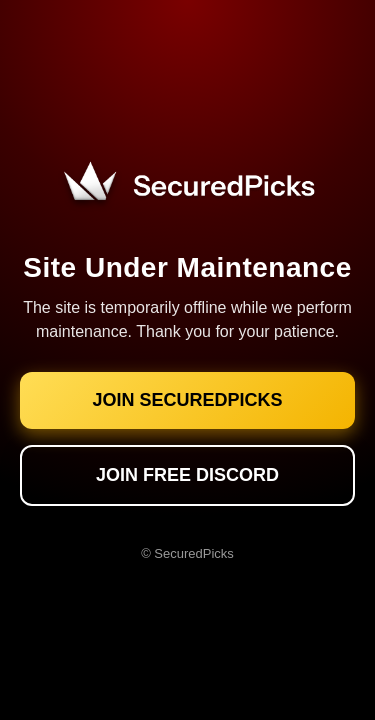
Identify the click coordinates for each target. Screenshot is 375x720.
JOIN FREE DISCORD (187, 475)
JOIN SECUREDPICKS (187, 400)
